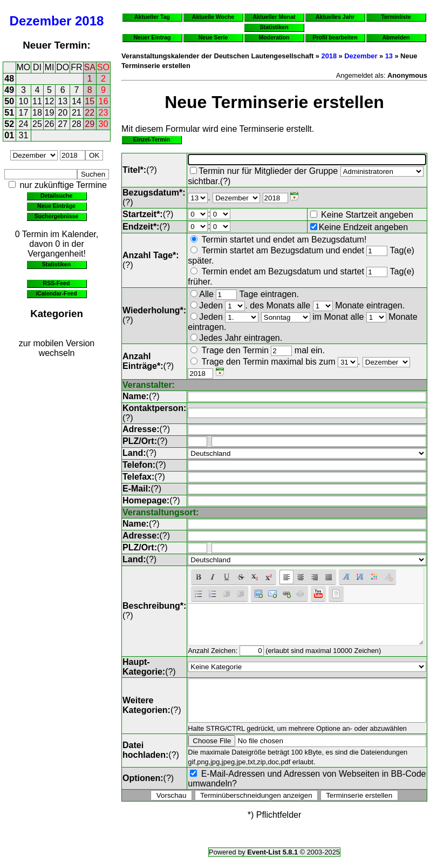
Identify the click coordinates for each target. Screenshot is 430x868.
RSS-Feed (57, 283)
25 (37, 124)
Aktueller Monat (274, 17)
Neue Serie (213, 37)
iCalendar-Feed (56, 293)
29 (90, 124)
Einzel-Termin (152, 139)
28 (77, 124)
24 (24, 124)
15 (90, 101)
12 (50, 101)
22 (90, 113)
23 (104, 113)
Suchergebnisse (56, 216)
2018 (89, 21)
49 (9, 90)
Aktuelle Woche (213, 17)
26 (50, 124)
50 (9, 101)
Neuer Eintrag (152, 37)
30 (104, 124)
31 (24, 135)
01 (9, 135)
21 (77, 113)
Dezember (41, 21)
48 (9, 79)
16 (104, 101)
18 (37, 113)
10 (24, 101)
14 (77, 101)
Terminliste (396, 17)
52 (9, 124)
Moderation (274, 37)
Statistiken (56, 264)
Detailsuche (56, 196)
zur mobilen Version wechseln (57, 348)
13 (63, 101)
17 (24, 113)
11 (37, 101)
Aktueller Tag (152, 17)
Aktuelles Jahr (335, 17)
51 (9, 113)
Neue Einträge (56, 206)
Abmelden (396, 37)
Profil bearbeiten (335, 37)
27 (63, 124)
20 (63, 113)
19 (50, 113)
